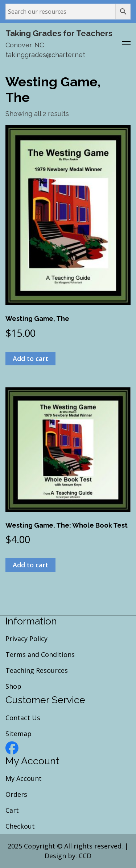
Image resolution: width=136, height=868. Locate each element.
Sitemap (18, 734)
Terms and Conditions (40, 654)
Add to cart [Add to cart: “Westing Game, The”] (30, 358)
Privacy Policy (26, 639)
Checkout (20, 826)
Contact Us (23, 718)
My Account (24, 778)
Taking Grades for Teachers (59, 33)
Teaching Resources (37, 670)
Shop (13, 686)
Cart (12, 810)
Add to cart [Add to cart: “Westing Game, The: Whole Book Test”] (30, 565)
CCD (85, 856)
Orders (16, 794)
